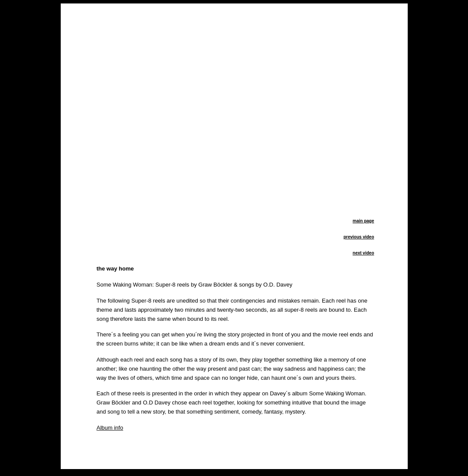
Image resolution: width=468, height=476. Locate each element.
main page (363, 221)
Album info (110, 428)
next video (363, 253)
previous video (359, 237)
